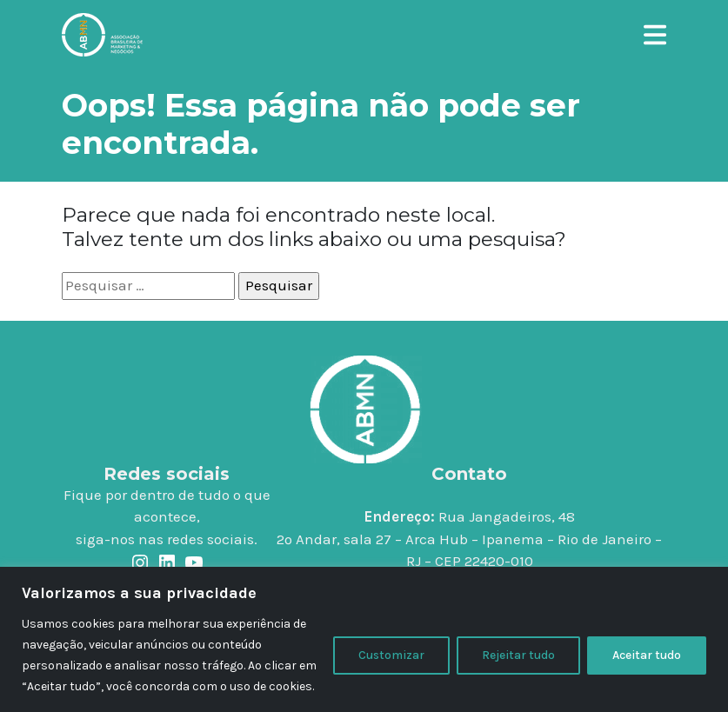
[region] (364, 639)
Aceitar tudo (647, 655)
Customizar (391, 655)
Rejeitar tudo (518, 655)
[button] (655, 32)
